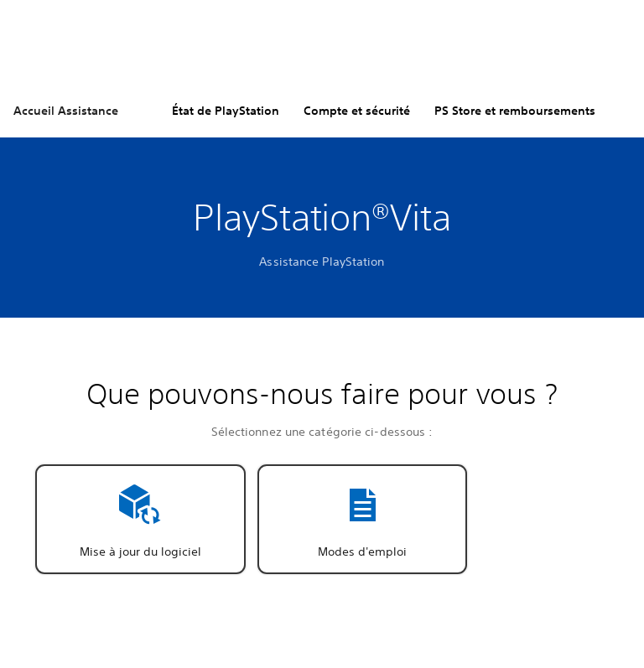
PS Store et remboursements (515, 111)
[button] (140, 519)
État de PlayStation (226, 111)
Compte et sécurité (357, 111)
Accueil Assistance (66, 111)
